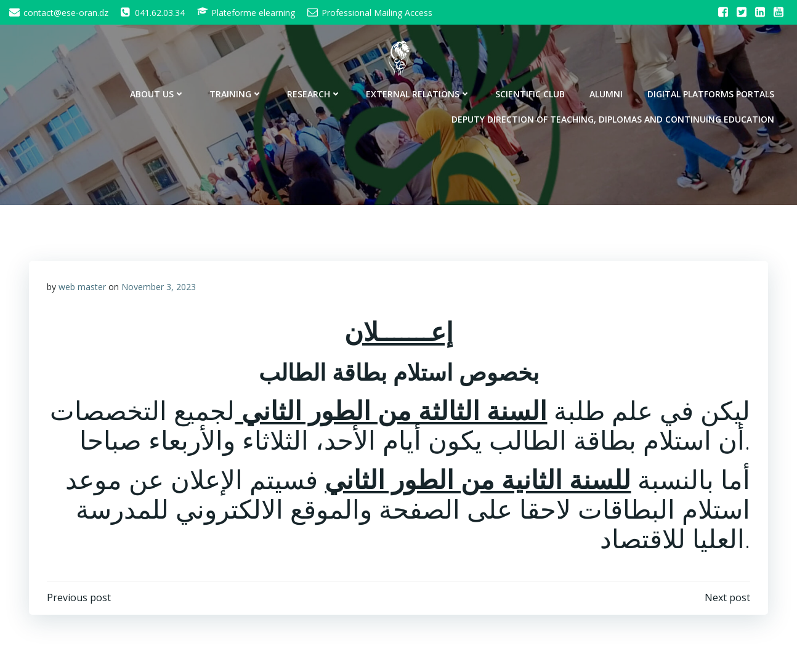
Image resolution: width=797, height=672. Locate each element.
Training (237, 93)
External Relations (419, 93)
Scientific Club (531, 93)
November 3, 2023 (159, 287)
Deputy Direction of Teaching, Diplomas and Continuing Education (614, 118)
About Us (159, 93)
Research (315, 93)
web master (82, 287)
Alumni (607, 93)
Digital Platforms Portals (712, 93)
